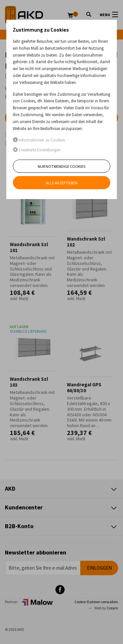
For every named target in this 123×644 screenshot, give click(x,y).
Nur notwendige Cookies (61, 166)
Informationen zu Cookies (39, 140)
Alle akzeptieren (62, 183)
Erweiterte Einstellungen (37, 150)
